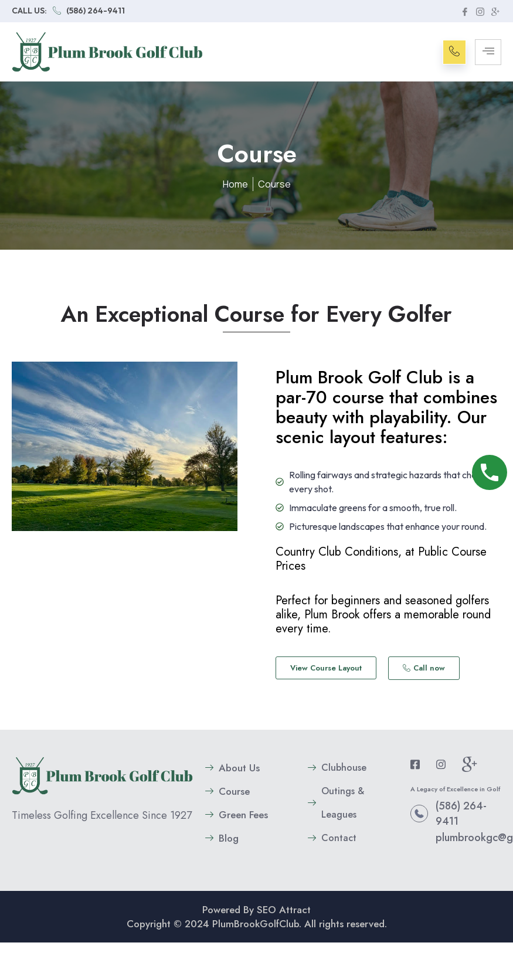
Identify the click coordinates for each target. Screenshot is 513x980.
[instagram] (480, 11)
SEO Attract (284, 910)
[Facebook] (464, 11)
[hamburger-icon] (488, 52)
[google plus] (495, 11)
